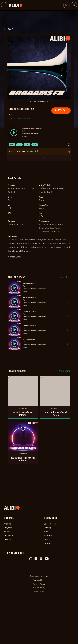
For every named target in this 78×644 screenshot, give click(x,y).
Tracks (7, 532)
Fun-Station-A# (29, 339)
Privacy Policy (39, 584)
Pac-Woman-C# (29, 297)
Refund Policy (39, 588)
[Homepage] (39, 508)
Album (30, 151)
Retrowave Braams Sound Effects (35, 289)
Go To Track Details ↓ (20, 119)
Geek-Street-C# (29, 325)
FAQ (46, 540)
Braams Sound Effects (30, 134)
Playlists (8, 528)
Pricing (47, 528)
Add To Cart (61, 110)
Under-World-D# (29, 311)
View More (65, 277)
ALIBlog (48, 536)
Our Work (8, 536)
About (47, 532)
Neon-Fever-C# (29, 283)
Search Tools (50, 524)
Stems (12, 151)
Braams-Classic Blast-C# (32, 128)
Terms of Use (39, 580)
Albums (8, 524)
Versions (21, 151)
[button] (14, 133)
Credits (7, 540)
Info (37, 151)
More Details (16, 257)
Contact (48, 543)
